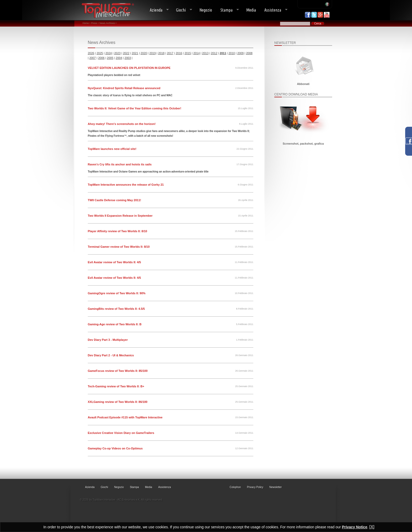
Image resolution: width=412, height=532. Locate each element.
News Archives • (108, 23)
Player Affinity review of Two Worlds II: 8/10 (117, 231)
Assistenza (274, 10)
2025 (100, 53)
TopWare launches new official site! (112, 149)
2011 (223, 53)
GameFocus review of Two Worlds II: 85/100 (118, 371)
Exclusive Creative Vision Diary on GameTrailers (121, 433)
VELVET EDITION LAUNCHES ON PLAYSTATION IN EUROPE (129, 68)
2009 (240, 53)
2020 (144, 53)
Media (251, 10)
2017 (170, 53)
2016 (179, 53)
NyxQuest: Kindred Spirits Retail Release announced (124, 88)
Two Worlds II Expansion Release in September (120, 216)
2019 (152, 53)
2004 (119, 58)
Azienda (157, 10)
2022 (126, 53)
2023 (117, 53)
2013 (205, 53)
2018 (161, 53)
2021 (135, 53)
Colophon (235, 487)
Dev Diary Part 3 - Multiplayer (108, 340)
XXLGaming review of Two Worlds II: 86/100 (118, 402)
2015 (188, 53)
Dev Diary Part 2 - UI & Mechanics (111, 355)
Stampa (228, 10)
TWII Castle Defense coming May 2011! (114, 200)
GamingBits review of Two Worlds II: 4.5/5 (116, 309)
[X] (372, 527)
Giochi (182, 10)
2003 (128, 58)
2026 (91, 53)
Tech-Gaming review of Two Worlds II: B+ (116, 386)
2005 (110, 58)
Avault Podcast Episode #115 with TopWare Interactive (125, 417)
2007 (92, 58)
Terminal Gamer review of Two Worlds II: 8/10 (119, 247)
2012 (214, 53)
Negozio (206, 10)
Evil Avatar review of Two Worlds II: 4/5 (114, 262)
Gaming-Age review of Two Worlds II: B (115, 324)
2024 (109, 53)
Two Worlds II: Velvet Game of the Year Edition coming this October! (135, 108)
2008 (249, 53)
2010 (232, 53)
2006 (101, 58)
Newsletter (275, 487)
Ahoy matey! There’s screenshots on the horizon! (122, 124)
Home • (86, 23)
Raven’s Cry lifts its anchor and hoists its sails (120, 164)
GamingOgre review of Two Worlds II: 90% (117, 293)
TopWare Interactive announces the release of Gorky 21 (126, 185)
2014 (197, 53)
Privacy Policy (255, 487)
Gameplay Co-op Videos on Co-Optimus (115, 448)
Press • (95, 23)
